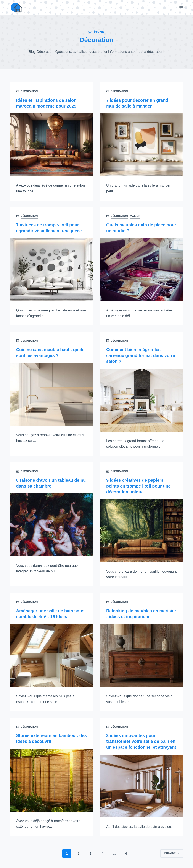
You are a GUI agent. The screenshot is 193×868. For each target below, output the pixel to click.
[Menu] (181, 8)
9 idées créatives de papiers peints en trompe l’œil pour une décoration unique (139, 485)
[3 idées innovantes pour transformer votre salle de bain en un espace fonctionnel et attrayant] (142, 783)
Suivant (172, 850)
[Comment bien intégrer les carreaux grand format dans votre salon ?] (142, 399)
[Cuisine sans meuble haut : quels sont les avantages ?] (51, 393)
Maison (135, 216)
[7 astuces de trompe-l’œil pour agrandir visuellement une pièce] (51, 269)
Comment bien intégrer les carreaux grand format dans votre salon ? (141, 355)
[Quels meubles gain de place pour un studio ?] (142, 269)
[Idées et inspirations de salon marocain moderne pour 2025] (51, 144)
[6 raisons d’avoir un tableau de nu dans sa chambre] (51, 523)
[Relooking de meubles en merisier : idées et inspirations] (142, 653)
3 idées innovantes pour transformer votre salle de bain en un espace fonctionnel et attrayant (141, 739)
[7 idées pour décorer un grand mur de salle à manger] (142, 144)
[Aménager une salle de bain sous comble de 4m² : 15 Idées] (51, 653)
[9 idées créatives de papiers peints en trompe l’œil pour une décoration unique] (142, 529)
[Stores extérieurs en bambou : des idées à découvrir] (51, 778)
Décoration (29, 91)
